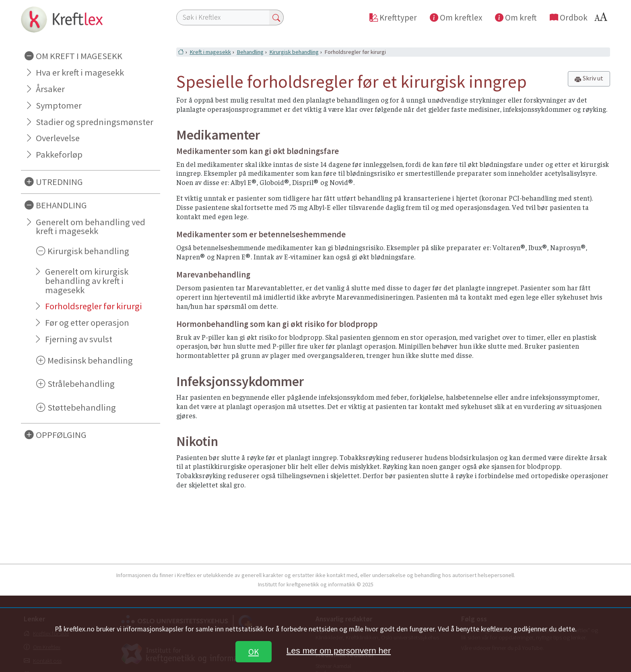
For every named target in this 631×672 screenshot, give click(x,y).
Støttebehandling (82, 407)
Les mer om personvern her (339, 650)
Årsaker (50, 89)
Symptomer (59, 105)
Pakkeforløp (59, 154)
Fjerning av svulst (79, 339)
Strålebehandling (81, 384)
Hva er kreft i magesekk (80, 72)
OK (254, 652)
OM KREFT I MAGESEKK (79, 56)
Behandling (250, 52)
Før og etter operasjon (87, 323)
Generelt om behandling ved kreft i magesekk (91, 227)
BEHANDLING (61, 205)
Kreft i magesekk (210, 52)
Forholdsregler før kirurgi (94, 306)
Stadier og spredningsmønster (95, 122)
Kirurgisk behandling (88, 251)
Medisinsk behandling (90, 360)
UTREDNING (59, 182)
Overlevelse (58, 138)
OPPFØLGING (61, 435)
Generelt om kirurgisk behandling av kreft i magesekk (87, 281)
